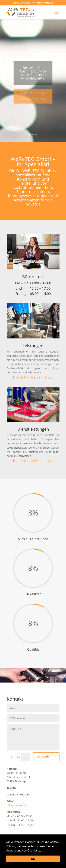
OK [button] (33, 859)
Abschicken (46, 757)
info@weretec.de (17, 805)
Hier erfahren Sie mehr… (33, 377)
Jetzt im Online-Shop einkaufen (33, 98)
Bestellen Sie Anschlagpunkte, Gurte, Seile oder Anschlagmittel (33, 75)
